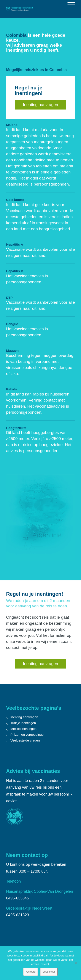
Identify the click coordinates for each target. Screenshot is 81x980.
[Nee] (76, 963)
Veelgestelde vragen (25, 740)
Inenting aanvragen (24, 717)
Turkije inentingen (23, 723)
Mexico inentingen (23, 729)
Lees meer (49, 972)
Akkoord (31, 972)
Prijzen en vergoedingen (28, 735)
